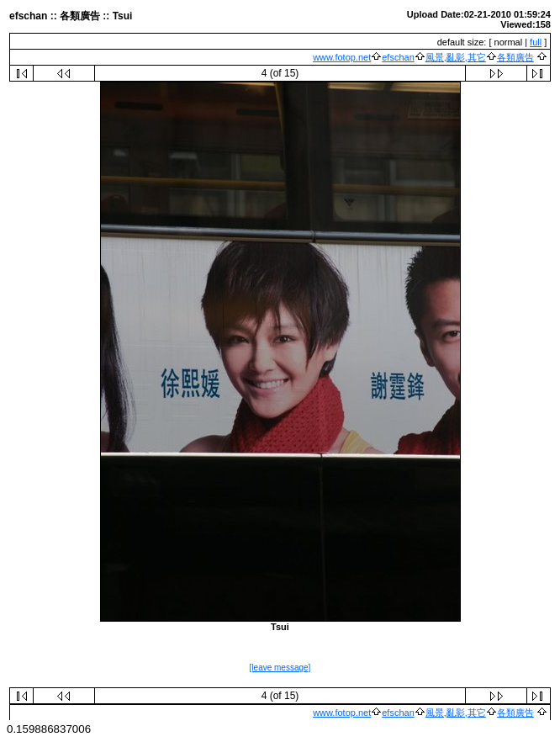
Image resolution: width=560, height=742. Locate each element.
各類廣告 (515, 57)
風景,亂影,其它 (456, 57)
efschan (398, 57)
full (536, 42)
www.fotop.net (342, 57)
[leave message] (280, 668)
